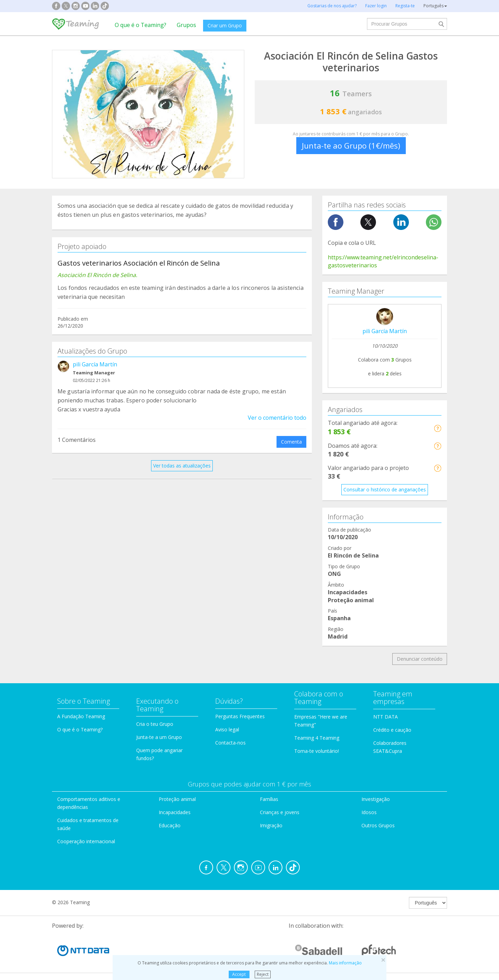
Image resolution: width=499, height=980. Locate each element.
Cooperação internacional (86, 841)
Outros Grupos (378, 825)
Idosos (369, 812)
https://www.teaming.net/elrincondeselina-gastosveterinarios (383, 261)
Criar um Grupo (225, 25)
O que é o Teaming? (141, 25)
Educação (170, 825)
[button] (437, 428)
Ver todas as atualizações (182, 466)
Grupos (186, 25)
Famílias (269, 799)
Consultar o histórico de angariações (385, 489)
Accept (239, 974)
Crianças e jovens (280, 812)
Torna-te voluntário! (317, 751)
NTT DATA (386, 717)
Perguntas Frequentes (240, 716)
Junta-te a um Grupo (159, 737)
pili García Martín (95, 364)
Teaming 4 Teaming (317, 738)
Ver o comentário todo (277, 418)
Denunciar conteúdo (420, 659)
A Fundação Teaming (81, 716)
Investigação (376, 799)
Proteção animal (177, 799)
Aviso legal (227, 729)
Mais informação (345, 963)
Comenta (291, 442)
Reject (263, 974)
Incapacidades (175, 812)
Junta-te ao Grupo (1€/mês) (351, 145)
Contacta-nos (230, 743)
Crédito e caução (392, 730)
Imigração (271, 825)
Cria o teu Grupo (155, 724)
